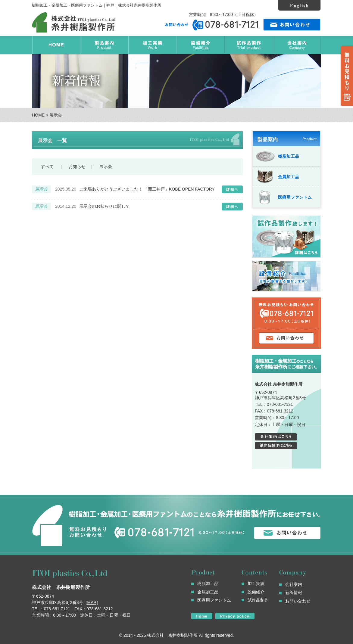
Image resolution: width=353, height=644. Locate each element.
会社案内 (294, 584)
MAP (92, 602)
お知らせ (77, 166)
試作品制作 (258, 600)
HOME (38, 115)
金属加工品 (277, 177)
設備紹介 (256, 592)
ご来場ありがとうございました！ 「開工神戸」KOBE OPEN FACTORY (147, 189)
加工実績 (256, 583)
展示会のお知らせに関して (105, 206)
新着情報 (294, 593)
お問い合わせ (298, 601)
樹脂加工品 (277, 156)
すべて (47, 166)
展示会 (105, 166)
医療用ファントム (284, 197)
